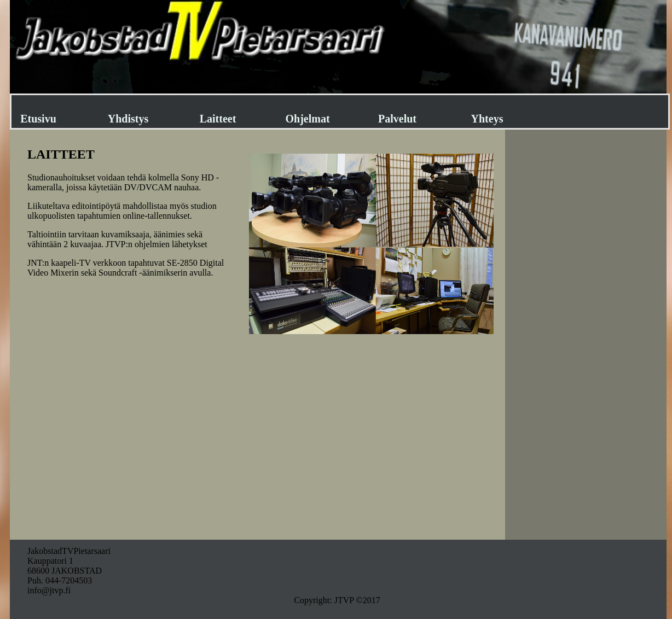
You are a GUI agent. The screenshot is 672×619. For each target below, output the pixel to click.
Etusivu (38, 119)
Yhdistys (128, 119)
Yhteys (487, 119)
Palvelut (397, 119)
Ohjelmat (307, 119)
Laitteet (218, 119)
